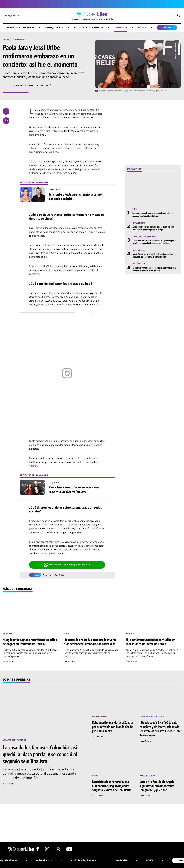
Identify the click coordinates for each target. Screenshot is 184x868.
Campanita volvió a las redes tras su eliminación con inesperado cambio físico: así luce (154, 269)
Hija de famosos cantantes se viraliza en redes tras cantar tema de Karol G (151, 642)
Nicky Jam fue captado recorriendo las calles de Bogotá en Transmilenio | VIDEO (30, 642)
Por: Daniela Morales (24, 85)
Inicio (6, 39)
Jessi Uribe (59, 575)
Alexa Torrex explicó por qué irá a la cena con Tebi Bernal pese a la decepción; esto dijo (153, 228)
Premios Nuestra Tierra (152, 717)
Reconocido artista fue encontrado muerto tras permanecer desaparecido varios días (90, 642)
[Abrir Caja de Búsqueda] (179, 16)
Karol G (130, 634)
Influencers (139, 223)
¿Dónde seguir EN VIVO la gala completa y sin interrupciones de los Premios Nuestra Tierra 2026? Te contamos (160, 729)
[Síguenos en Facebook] (38, 850)
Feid (135, 209)
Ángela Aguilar (148, 776)
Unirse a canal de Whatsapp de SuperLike (67, 565)
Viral (67, 634)
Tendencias (121, 27)
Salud (95, 776)
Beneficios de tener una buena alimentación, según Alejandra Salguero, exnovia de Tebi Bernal (112, 786)
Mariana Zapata (100, 717)
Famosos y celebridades (21, 27)
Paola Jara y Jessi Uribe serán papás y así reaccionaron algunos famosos (74, 489)
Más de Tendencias (18, 589)
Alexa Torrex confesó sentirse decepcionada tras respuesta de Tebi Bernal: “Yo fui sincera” (153, 255)
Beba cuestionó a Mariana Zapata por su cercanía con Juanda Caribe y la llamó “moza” (113, 727)
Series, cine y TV (54, 27)
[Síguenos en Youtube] (69, 850)
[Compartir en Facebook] (6, 111)
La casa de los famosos (144, 237)
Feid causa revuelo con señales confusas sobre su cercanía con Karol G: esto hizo (153, 214)
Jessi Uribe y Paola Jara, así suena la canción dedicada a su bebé (76, 196)
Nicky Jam (8, 634)
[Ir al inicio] (92, 16)
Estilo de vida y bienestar (89, 27)
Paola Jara (47, 575)
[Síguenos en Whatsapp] (58, 850)
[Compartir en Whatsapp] (6, 121)
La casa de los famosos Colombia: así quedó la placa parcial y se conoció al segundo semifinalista (154, 242)
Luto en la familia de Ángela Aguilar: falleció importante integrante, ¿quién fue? (157, 786)
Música (142, 27)
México (167, 28)
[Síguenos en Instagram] (47, 850)
